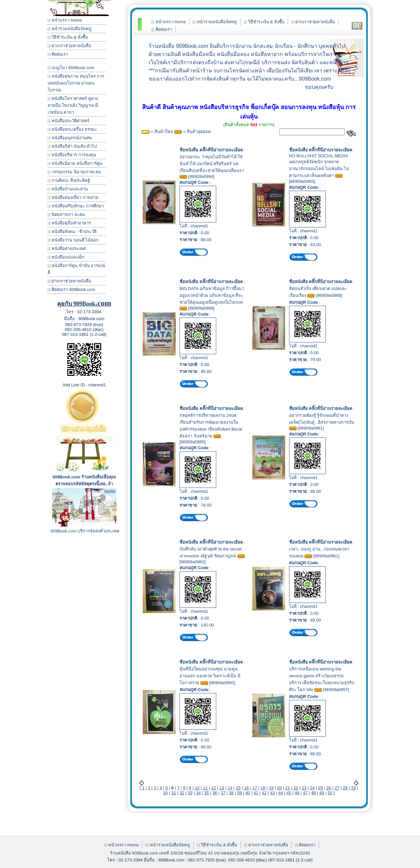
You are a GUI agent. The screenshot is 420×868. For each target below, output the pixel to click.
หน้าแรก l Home (65, 20)
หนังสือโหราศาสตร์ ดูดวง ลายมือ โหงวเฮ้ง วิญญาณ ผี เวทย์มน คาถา (73, 105)
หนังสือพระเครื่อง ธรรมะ (72, 129)
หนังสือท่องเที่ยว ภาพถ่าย (73, 197)
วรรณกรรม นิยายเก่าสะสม (74, 172)
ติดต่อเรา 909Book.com (72, 289)
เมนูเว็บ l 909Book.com (71, 68)
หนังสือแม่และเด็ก (66, 257)
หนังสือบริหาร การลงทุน (72, 155)
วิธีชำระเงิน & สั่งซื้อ (68, 37)
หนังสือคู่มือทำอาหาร (69, 223)
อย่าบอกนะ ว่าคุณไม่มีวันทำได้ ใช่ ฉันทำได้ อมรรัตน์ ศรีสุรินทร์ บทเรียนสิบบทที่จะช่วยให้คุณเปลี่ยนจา (212, 164)
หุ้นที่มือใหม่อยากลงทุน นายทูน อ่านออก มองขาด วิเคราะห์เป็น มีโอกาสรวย (210, 676)
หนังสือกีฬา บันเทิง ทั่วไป (72, 146)
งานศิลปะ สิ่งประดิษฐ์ (69, 180)
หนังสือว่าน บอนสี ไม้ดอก (73, 240)
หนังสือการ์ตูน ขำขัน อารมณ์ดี (76, 269)
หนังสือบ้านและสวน (68, 189)
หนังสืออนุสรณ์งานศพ (70, 138)
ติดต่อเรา (58, 54)
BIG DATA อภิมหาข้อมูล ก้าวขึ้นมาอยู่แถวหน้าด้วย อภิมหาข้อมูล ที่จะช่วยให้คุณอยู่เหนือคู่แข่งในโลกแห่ (212, 295)
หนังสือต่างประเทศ (67, 249)
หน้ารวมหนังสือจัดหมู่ (70, 29)
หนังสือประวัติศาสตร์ (69, 121)
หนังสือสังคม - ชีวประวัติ (72, 231)
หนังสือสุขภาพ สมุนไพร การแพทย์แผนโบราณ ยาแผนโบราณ (76, 83)
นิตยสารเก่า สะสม (66, 214)
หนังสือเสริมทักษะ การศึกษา (76, 206)
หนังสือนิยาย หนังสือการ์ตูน (75, 163)
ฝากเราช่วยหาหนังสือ (70, 46)
